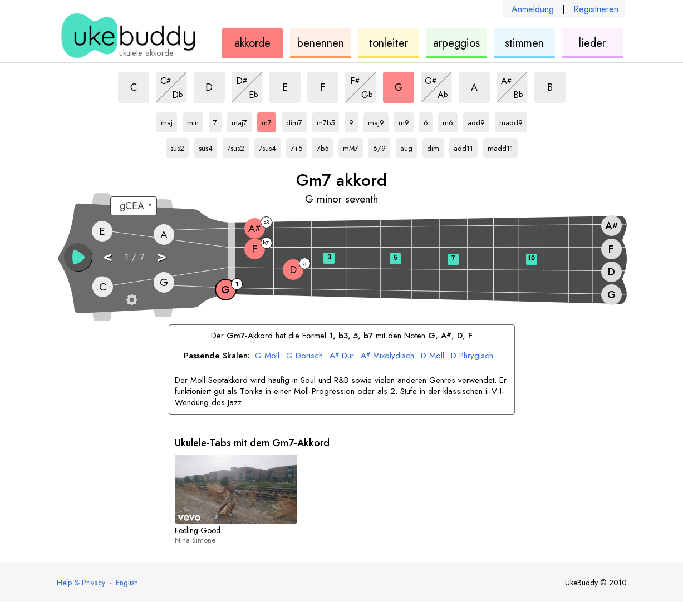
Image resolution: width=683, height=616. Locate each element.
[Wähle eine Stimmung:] (134, 206)
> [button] (162, 256)
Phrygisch (472, 356)
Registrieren (596, 9)
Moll (267, 356)
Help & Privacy (81, 583)
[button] (78, 257)
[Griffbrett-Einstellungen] (132, 299)
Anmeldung (533, 9)
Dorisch (304, 356)
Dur (342, 356)
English (127, 583)
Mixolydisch (387, 356)
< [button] (107, 256)
